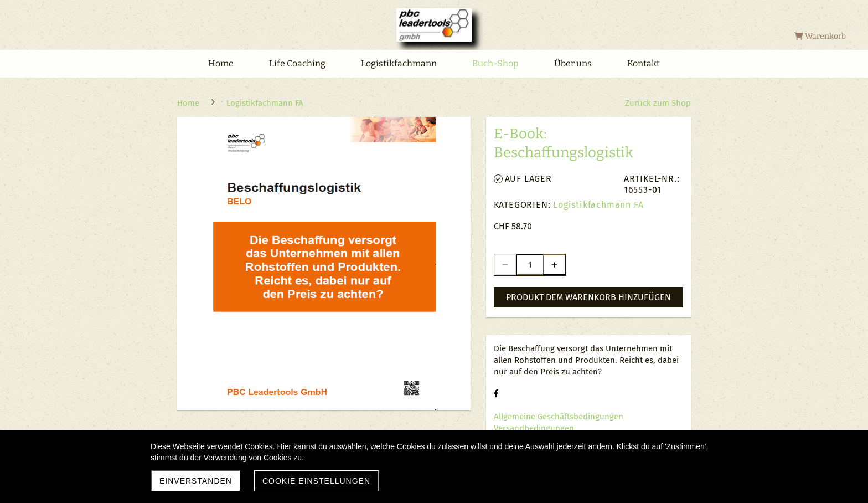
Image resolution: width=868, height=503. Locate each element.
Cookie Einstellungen (316, 481)
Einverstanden (196, 481)
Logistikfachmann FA (598, 205)
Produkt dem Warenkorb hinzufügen (588, 297)
